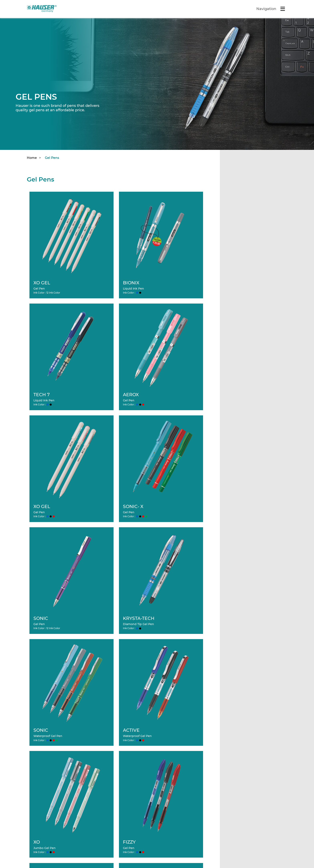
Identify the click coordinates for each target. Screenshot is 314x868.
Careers (101, 774)
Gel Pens (52, 158)
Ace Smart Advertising (254, 857)
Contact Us (104, 780)
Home (32, 158)
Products (170, 760)
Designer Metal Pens (183, 787)
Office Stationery (247, 760)
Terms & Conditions (42, 854)
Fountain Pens (178, 780)
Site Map (72, 854)
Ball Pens (174, 767)
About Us (102, 767)
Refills (239, 767)
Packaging (242, 774)
